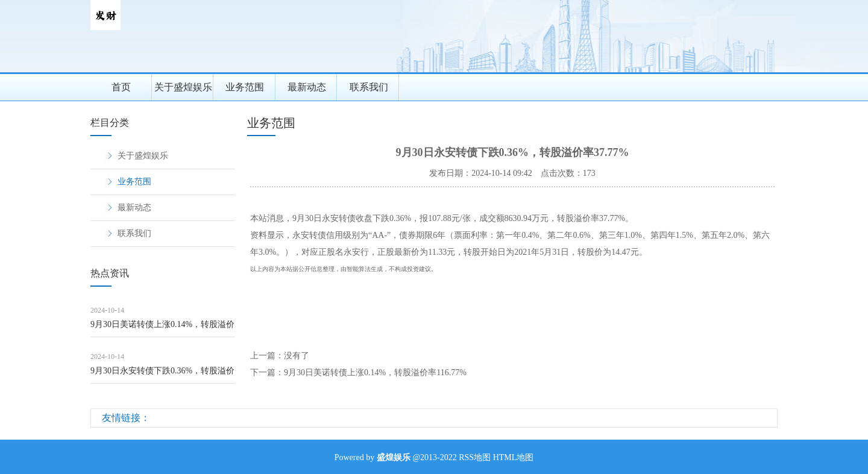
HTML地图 (514, 457)
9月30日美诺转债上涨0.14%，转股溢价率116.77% (162, 329)
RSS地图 (475, 457)
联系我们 (369, 87)
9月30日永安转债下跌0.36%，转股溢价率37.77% (162, 375)
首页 (121, 87)
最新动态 (307, 87)
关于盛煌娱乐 (183, 87)
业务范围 (245, 87)
